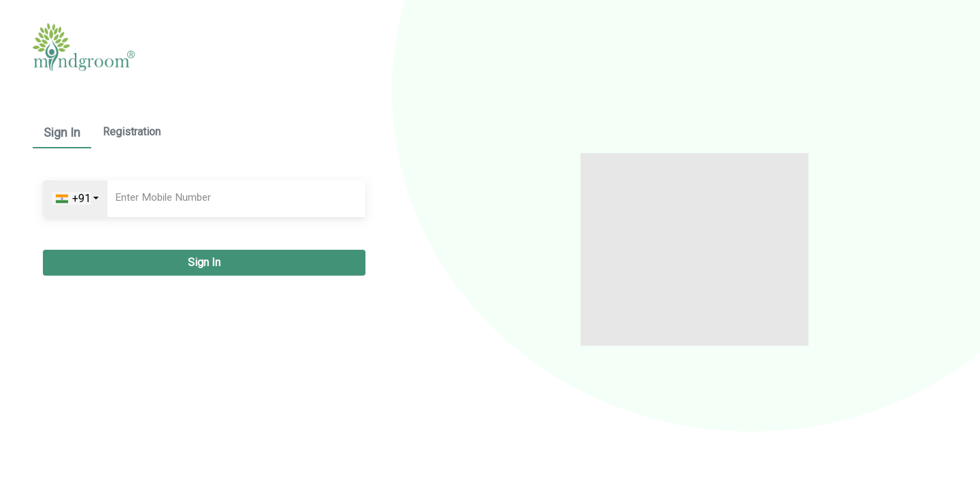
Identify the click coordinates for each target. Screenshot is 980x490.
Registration (132, 132)
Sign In (62, 132)
